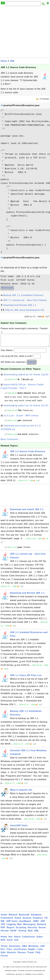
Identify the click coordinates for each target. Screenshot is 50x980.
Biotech (13, 917)
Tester (4, 949)
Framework (7, 921)
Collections (29, 939)
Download (7, 288)
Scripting (21, 930)
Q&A (3, 955)
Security (32, 930)
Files (9, 952)
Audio (4, 917)
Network (42, 927)
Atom (10, 943)
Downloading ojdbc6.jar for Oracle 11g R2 (26, 377)
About (17, 939)
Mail (20, 927)
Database (36, 917)
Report (11, 930)
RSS (3, 943)
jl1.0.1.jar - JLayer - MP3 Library (21, 418)
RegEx (32, 952)
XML (37, 933)
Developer (15, 949)
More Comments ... (11, 442)
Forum (4, 958)
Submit (32, 365)
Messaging (29, 927)
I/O (46, 921)
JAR (42, 949)
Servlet (5, 933)
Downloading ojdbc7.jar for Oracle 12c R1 (26, 408)
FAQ (38, 955)
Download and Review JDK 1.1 (20, 305)
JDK (12, 61)
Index (40, 939)
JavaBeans (25, 924)
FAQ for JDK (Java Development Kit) (25, 310)
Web (30, 933)
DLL (3, 952)
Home (4, 61)
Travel (31, 955)
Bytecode (24, 917)
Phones (22, 955)
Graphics (38, 921)
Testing (22, 933)
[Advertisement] (25, 33)
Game (18, 921)
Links (40, 952)
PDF (3, 930)
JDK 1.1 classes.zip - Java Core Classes (25, 300)
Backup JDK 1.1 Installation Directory (23, 295)
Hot (11, 939)
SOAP (13, 933)
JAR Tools (12, 924)
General (27, 921)
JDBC (36, 924)
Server (42, 930)
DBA (25, 949)
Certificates (20, 952)
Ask (16, 943)
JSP (3, 927)
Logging (11, 927)
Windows (34, 949)
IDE (3, 924)
